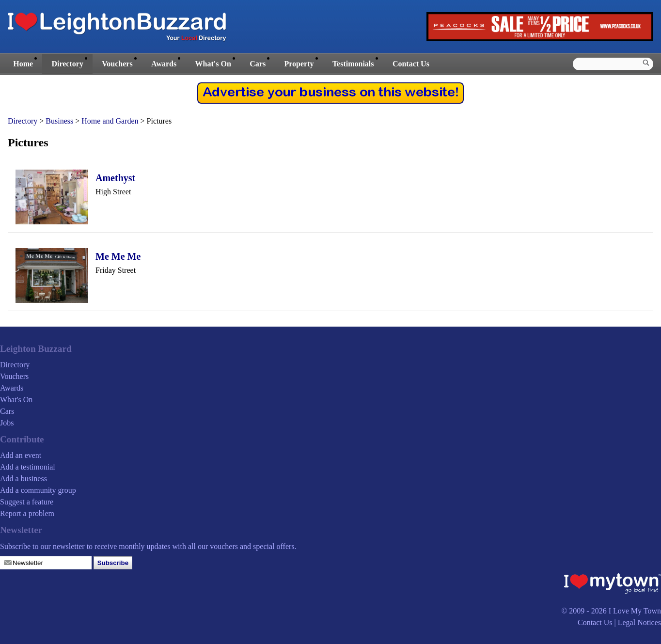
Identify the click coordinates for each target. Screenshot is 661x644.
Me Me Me (118, 256)
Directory (67, 64)
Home (23, 64)
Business (59, 121)
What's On (213, 64)
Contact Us (411, 64)
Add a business (24, 479)
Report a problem (27, 513)
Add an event (21, 455)
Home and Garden (110, 121)
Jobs (7, 423)
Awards (164, 64)
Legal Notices (639, 622)
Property (299, 64)
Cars (258, 64)
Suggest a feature (27, 502)
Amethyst (115, 178)
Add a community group (38, 490)
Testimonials (353, 64)
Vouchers (117, 64)
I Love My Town (635, 611)
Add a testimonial (28, 467)
